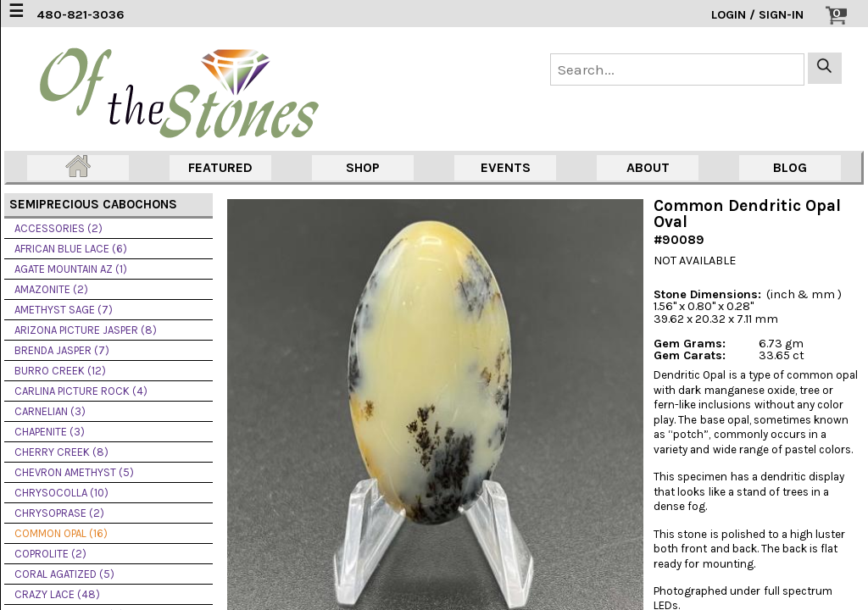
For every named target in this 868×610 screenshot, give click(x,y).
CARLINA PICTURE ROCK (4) (81, 391)
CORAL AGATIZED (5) (64, 574)
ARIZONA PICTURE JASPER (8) (86, 330)
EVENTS (506, 167)
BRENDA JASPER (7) (62, 350)
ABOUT (648, 167)
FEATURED (220, 167)
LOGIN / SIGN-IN (757, 15)
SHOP (363, 167)
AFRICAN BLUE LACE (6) (71, 249)
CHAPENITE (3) (50, 432)
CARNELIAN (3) (50, 411)
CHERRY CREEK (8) (61, 452)
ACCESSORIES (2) (58, 228)
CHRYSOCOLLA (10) (61, 493)
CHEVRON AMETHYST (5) (74, 472)
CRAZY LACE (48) (57, 594)
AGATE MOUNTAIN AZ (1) (71, 269)
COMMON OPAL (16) (61, 533)
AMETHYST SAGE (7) (64, 310)
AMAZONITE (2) (51, 289)
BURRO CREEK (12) (60, 371)
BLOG (790, 167)
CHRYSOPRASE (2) (59, 513)
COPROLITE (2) (50, 554)
